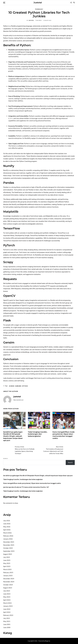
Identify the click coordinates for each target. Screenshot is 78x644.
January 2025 (8, 576)
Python (25, 386)
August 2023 (8, 588)
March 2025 (7, 569)
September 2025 (9, 551)
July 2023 (7, 591)
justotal (31, 20)
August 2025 (8, 554)
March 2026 (7, 533)
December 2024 (9, 579)
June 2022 (7, 609)
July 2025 (7, 557)
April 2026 (7, 530)
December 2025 (9, 542)
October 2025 (8, 548)
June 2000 (7, 627)
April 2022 (7, 612)
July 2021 (7, 618)
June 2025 (7, 560)
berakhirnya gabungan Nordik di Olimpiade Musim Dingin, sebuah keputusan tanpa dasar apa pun (13, 436)
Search (6, 458)
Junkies (12, 386)
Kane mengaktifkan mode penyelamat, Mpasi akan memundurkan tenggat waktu (64, 435)
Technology (39, 9)
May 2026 (7, 527)
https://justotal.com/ (18, 400)
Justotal (38, 3)
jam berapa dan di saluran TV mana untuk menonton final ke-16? (26, 487)
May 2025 (7, 563)
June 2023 (7, 594)
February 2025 (8, 572)
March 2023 (7, 603)
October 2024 (8, 585)
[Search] (74, 3)
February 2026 (8, 536)
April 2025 (7, 566)
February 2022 (8, 615)
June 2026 (7, 524)
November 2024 (9, 582)
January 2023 (8, 606)
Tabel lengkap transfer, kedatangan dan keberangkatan (38, 434)
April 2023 (7, 600)
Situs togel (7, 509)
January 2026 (8, 539)
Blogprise (47, 641)
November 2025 (9, 545)
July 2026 (7, 521)
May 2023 (7, 597)
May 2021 (7, 621)
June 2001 (7, 624)
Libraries (19, 386)
